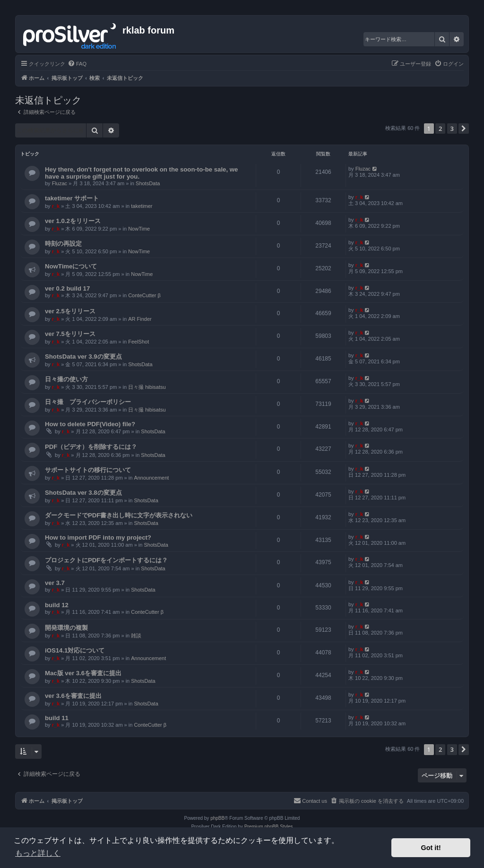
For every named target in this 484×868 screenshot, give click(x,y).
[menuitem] (77, 64)
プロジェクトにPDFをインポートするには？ (106, 560)
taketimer (142, 206)
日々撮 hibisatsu (147, 387)
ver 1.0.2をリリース (73, 221)
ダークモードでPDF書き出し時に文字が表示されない (119, 515)
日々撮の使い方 (66, 379)
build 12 (57, 605)
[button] (464, 129)
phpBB (217, 818)
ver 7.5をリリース (70, 334)
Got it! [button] (431, 848)
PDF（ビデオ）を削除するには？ (91, 447)
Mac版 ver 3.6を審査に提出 (83, 673)
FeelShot (138, 342)
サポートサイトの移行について (88, 470)
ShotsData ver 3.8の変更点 (83, 493)
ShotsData (148, 183)
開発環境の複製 (66, 628)
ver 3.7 (55, 583)
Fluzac (60, 183)
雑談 (136, 636)
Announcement (151, 478)
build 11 (57, 718)
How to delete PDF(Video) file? (90, 424)
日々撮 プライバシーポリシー (88, 402)
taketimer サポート (72, 198)
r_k (56, 206)
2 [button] (440, 129)
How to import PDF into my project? (98, 537)
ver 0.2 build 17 (67, 288)
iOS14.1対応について (75, 650)
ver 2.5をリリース (70, 311)
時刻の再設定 (63, 244)
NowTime (139, 229)
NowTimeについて (71, 266)
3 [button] (452, 129)
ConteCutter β (144, 295)
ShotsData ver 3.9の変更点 (83, 357)
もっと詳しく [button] (38, 853)
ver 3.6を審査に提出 (73, 696)
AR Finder (140, 319)
